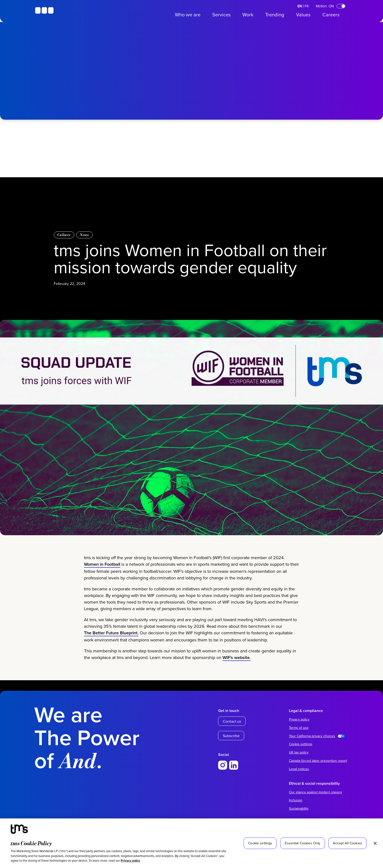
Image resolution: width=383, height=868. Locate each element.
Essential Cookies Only (303, 843)
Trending (275, 15)
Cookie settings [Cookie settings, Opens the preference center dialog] (260, 843)
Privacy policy (130, 861)
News (84, 235)
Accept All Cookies (347, 843)
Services (221, 15)
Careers (331, 15)
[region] (191, 843)
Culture (64, 235)
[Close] (375, 843)
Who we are (188, 15)
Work (248, 15)
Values (303, 15)
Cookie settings (301, 744)
